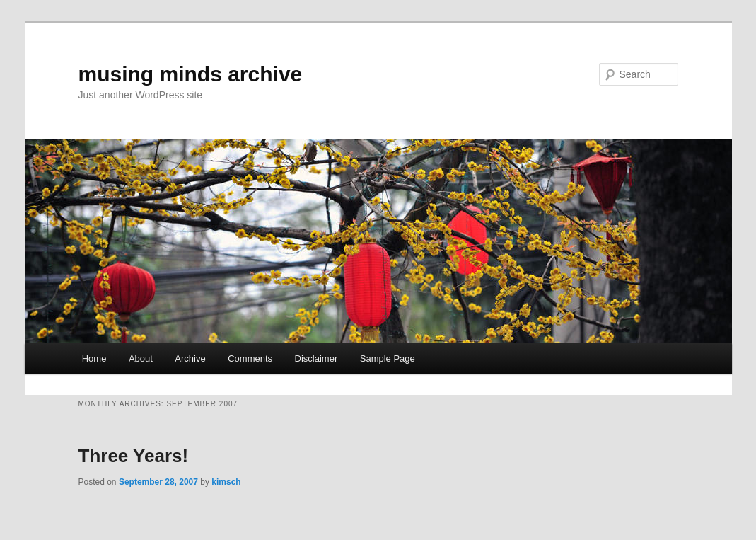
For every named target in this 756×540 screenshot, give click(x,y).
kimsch (226, 482)
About (141, 358)
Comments (250, 358)
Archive (190, 358)
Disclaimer (316, 358)
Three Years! (134, 456)
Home (94, 358)
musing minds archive (191, 74)
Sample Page (388, 358)
